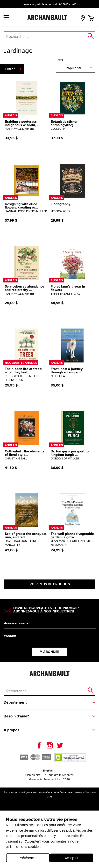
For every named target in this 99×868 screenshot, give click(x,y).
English (48, 771)
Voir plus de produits (50, 584)
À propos (11, 730)
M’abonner (49, 652)
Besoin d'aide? (16, 716)
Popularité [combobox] (74, 68)
